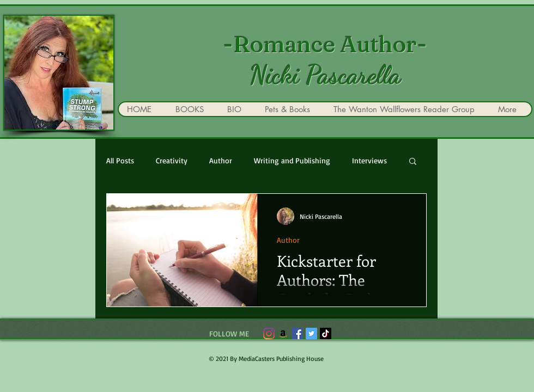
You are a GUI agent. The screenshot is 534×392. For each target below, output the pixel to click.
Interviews (369, 160)
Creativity (172, 160)
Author (221, 160)
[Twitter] (311, 333)
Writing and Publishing (292, 160)
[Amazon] (283, 333)
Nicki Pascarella (325, 75)
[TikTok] (326, 333)
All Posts (120, 160)
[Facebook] (297, 333)
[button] (413, 162)
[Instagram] (269, 333)
